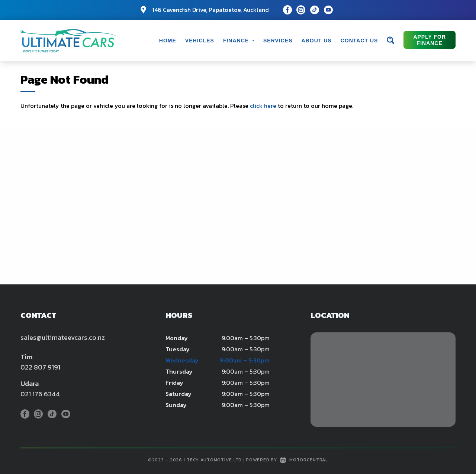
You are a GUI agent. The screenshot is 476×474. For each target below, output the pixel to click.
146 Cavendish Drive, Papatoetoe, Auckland (211, 10)
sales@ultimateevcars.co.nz (63, 337)
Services (278, 41)
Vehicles (200, 41)
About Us (317, 41)
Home (168, 41)
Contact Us (359, 41)
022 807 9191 (40, 367)
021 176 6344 (40, 394)
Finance (239, 41)
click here (263, 106)
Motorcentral (304, 460)
